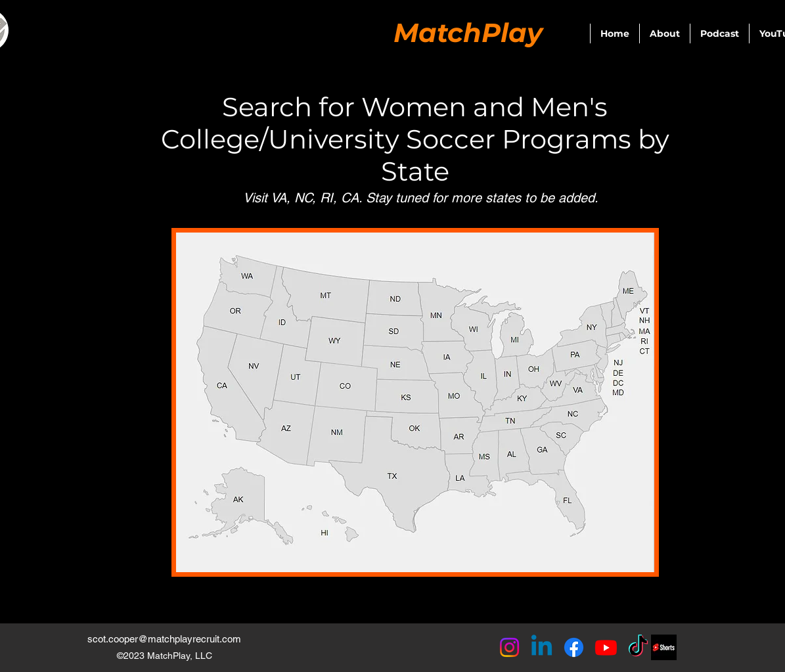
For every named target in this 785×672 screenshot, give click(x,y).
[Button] (247, 273)
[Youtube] (606, 647)
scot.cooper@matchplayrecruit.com (164, 639)
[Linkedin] (542, 647)
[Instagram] (509, 647)
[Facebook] (574, 647)
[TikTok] (638, 647)
